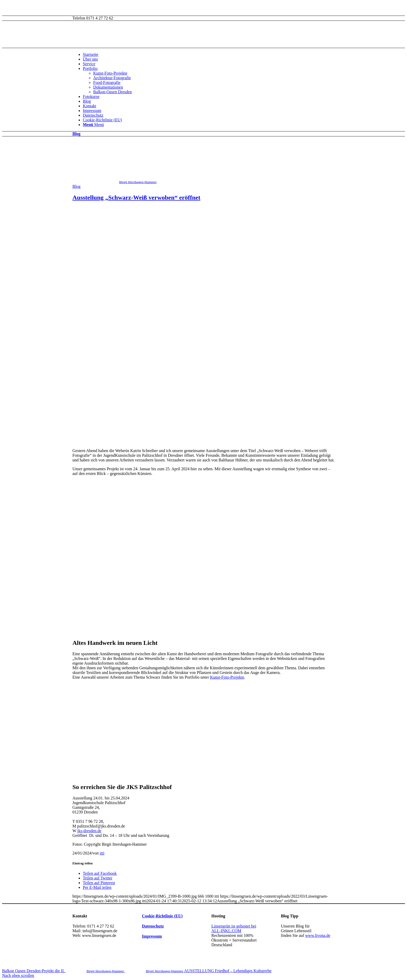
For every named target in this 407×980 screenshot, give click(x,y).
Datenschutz (93, 115)
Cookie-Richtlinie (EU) (102, 120)
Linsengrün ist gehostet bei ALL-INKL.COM (234, 928)
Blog (87, 101)
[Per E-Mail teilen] (97, 887)
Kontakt (90, 106)
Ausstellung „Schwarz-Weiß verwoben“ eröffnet (136, 197)
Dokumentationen (108, 87)
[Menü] (93, 125)
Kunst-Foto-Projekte (110, 73)
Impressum (92, 111)
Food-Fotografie (107, 82)
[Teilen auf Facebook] (100, 873)
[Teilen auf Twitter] (98, 878)
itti (102, 853)
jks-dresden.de (89, 831)
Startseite (91, 54)
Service (89, 64)
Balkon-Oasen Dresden (113, 92)
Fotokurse (91, 97)
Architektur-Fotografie (112, 78)
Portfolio (90, 68)
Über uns (90, 59)
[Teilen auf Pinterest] (99, 883)
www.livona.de (318, 935)
